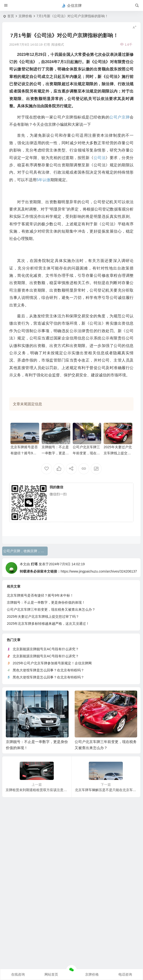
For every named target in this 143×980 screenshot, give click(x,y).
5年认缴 (43, 180)
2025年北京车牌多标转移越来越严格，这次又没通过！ (48, 624)
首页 (11, 16)
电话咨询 (125, 974)
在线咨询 (18, 974)
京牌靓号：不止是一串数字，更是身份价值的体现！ (55, 453)
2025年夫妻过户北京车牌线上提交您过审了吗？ (118, 453)
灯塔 (34, 564)
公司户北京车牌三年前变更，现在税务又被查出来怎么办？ (51, 609)
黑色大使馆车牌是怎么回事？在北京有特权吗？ (48, 670)
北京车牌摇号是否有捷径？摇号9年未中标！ (24, 453)
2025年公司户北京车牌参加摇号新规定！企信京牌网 (52, 663)
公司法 (100, 158)
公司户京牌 (120, 117)
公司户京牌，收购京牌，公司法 (25, 551)
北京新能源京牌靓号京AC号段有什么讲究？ (46, 649)
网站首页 (51, 974)
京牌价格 (25, 16)
